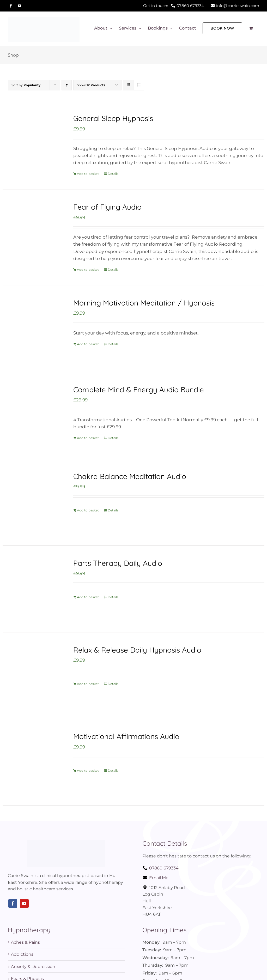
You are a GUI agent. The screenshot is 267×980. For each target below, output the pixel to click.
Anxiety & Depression (33, 967)
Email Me (155, 878)
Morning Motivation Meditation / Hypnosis (144, 303)
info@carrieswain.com (235, 6)
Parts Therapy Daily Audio (118, 563)
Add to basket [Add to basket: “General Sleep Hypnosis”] (88, 174)
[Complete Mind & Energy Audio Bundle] (33, 415)
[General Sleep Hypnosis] (33, 144)
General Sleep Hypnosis (113, 118)
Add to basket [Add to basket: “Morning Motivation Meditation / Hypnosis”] (88, 344)
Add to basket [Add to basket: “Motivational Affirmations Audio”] (88, 771)
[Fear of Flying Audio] (33, 233)
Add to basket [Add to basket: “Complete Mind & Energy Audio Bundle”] (88, 438)
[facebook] (13, 903)
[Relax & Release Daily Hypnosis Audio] (33, 676)
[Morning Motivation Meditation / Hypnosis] (33, 329)
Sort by (26, 85)
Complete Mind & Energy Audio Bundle (139, 390)
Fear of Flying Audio (107, 207)
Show (91, 85)
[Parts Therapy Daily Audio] (33, 589)
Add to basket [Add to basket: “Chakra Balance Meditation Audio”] (88, 510)
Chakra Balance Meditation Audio (130, 476)
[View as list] (139, 85)
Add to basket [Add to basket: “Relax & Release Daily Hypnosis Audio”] (88, 684)
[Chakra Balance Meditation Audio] (33, 502)
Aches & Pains (25, 942)
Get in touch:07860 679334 (174, 6)
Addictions (22, 954)
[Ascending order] (67, 85)
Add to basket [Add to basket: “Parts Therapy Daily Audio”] (88, 597)
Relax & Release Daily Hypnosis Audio (137, 650)
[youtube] (24, 903)
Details (113, 174)
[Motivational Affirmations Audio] (33, 762)
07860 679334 (160, 868)
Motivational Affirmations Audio (126, 736)
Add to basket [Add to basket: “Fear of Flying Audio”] (88, 270)
